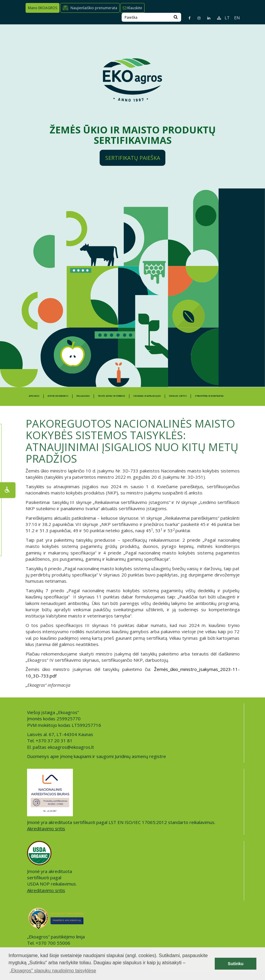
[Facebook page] (187, 18)
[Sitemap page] (216, 18)
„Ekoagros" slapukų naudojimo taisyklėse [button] (53, 971)
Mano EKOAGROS (43, 8)
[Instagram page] (196, 18)
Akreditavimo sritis (46, 828)
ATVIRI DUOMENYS (58, 396)
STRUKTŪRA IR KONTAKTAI (209, 396)
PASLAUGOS (83, 396)
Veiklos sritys (178, 396)
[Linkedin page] (206, 18)
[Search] (176, 17)
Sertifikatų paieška (133, 158)
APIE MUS (34, 396)
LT (227, 18)
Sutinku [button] (236, 964)
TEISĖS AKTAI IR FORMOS (112, 396)
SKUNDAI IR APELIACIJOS (147, 396)
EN (237, 18)
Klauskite (132, 8)
